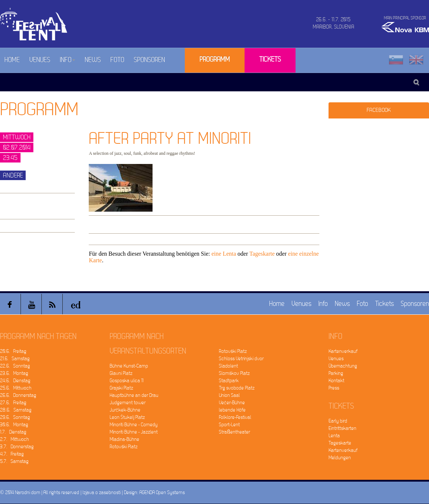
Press (334, 388)
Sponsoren (149, 60)
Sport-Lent (229, 425)
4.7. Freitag (12, 454)
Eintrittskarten (342, 428)
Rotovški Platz (124, 447)
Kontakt (336, 381)
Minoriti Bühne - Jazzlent (134, 432)
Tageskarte (262, 254)
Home (12, 60)
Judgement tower (128, 403)
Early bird (338, 421)
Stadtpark (229, 381)
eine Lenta (224, 254)
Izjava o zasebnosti (102, 492)
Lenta (334, 436)
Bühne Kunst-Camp (129, 366)
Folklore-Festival (235, 417)
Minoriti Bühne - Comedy (134, 425)
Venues (40, 60)
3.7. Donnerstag (17, 447)
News (93, 60)
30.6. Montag (14, 425)
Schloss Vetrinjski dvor (241, 359)
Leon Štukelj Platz (127, 417)
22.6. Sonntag (15, 366)
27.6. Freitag (13, 403)
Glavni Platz (121, 373)
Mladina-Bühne (124, 439)
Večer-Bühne (232, 403)
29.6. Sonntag (15, 417)
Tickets (270, 60)
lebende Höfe (232, 410)
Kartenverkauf (343, 351)
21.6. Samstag (15, 359)
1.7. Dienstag (13, 432)
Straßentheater (234, 432)
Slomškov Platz (234, 373)
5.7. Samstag (14, 461)
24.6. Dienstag (15, 381)
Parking (336, 373)
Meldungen (340, 458)
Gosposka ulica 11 (126, 381)
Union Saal (229, 395)
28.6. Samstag (16, 410)
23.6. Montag (14, 373)
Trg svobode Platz (237, 388)
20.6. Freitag (13, 351)
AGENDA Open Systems (162, 492)
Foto (117, 60)
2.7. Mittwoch (14, 439)
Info (67, 60)
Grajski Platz (121, 388)
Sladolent (228, 366)
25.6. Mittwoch (16, 388)
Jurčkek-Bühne (125, 410)
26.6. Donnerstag (18, 395)
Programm (215, 60)
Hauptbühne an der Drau (134, 395)
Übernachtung (343, 366)
